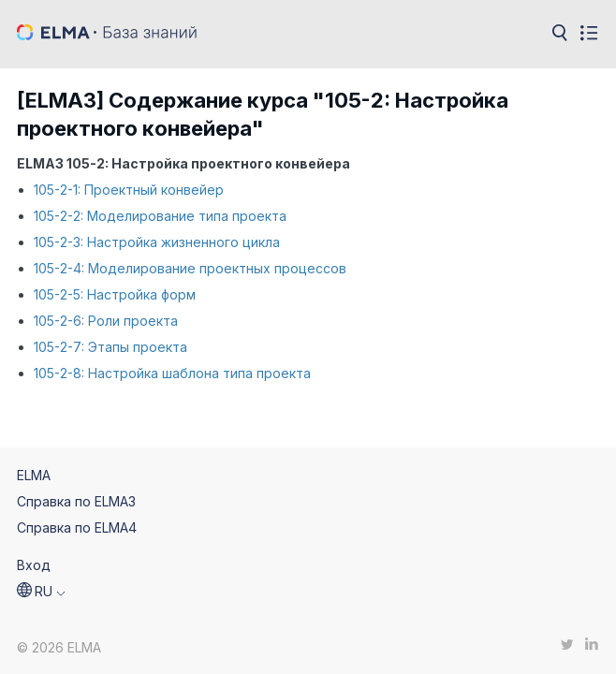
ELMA (34, 475)
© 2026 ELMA (59, 647)
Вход (34, 565)
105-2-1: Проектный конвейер (129, 190)
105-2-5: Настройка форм (115, 294)
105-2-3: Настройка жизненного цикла (157, 242)
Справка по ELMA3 (76, 501)
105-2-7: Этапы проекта (110, 347)
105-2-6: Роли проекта (106, 321)
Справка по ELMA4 (77, 527)
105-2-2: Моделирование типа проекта (160, 216)
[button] (41, 592)
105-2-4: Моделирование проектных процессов (190, 268)
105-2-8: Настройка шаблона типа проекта (172, 373)
